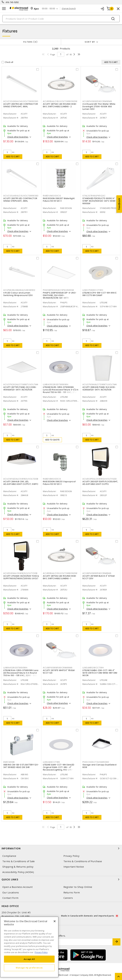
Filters (30, 42)
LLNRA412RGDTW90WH (15, 668)
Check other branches (18, 137)
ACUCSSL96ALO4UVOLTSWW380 (21, 101)
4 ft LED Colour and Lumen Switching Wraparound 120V (18, 294)
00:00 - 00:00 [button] (48, 9)
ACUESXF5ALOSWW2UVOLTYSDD (100, 479)
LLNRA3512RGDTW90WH (56, 384)
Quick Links (61, 879)
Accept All (29, 959)
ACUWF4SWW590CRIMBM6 (97, 573)
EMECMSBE (9, 762)
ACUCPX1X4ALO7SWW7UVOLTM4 (100, 384)
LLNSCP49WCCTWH (93, 290)
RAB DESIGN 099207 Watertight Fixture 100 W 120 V (59, 200)
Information (61, 848)
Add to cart (13, 157)
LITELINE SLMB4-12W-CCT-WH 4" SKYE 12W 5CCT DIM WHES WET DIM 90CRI (100, 673)
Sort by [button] (90, 42)
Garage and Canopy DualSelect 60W (99, 766)
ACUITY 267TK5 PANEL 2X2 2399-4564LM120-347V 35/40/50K (20, 388)
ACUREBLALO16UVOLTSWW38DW (60, 101)
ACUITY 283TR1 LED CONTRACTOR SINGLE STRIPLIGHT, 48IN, (20, 200)
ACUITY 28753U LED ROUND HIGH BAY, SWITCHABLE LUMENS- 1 (59, 577)
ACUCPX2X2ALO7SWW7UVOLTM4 (21, 384)
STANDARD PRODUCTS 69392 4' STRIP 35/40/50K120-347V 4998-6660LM (99, 201)
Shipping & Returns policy (18, 867)
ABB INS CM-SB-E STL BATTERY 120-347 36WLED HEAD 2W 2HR (21, 766)
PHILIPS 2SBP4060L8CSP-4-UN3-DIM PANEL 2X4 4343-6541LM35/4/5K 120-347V (60, 295)
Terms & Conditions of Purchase (83, 861)
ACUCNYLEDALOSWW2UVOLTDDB (21, 479)
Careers (68, 898)
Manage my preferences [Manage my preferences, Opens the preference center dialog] (29, 968)
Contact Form (10, 898)
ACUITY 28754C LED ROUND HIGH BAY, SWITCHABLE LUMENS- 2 (59, 105)
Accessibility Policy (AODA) (18, 872)
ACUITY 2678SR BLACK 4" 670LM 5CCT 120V (99, 577)
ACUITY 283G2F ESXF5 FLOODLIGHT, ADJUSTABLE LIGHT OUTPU (100, 483)
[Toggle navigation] (4, 9)
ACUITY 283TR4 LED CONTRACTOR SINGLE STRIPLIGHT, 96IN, (21, 105)
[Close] (55, 921)
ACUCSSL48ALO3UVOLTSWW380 (21, 196)
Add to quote (52, 440)
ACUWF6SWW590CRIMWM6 (58, 668)
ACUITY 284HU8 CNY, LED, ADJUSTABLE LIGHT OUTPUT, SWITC (21, 483)
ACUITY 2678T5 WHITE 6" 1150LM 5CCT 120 (59, 672)
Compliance (9, 856)
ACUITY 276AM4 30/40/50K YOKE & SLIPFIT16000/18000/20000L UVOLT (21, 577)
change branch (69, 9)
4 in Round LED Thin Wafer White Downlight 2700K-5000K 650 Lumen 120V (99, 107)
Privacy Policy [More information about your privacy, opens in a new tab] (41, 952)
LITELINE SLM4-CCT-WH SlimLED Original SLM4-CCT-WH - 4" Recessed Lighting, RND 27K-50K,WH (59, 768)
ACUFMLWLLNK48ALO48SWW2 (19, 290)
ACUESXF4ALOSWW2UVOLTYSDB (20, 573)
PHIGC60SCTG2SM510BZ (96, 762)
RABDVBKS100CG (52, 479)
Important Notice (74, 867)
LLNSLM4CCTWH (51, 762)
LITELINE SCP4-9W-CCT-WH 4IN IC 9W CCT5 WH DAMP (100, 294)
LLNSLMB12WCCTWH (93, 668)
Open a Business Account (17, 887)
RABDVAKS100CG (52, 196)
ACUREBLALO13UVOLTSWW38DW (60, 573)
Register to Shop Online (78, 887)
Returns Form (72, 892)
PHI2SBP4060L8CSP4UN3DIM (58, 290)
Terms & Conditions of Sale (19, 861)
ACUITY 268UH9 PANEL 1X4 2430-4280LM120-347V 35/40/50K (99, 388)
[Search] (61, 19)
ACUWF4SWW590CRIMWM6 (97, 101)
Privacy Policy (72, 856)
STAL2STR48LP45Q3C (94, 196)
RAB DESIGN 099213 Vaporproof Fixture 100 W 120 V (59, 483)
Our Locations (11, 892)
